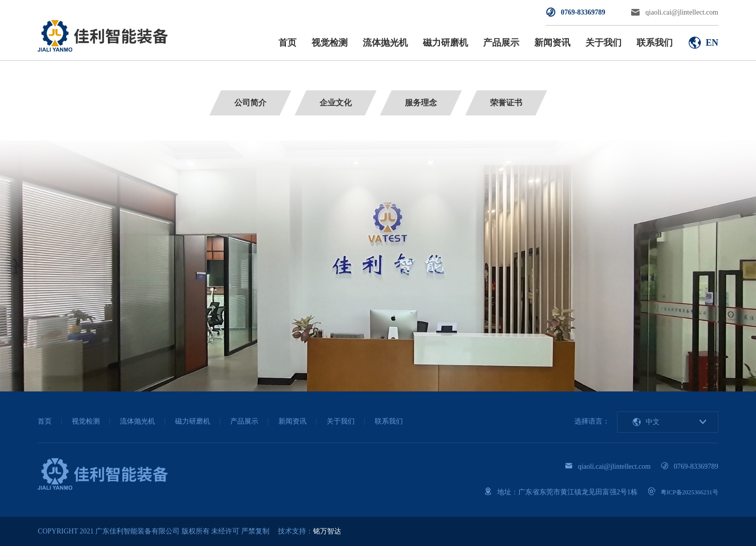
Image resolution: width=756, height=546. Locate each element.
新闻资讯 (552, 43)
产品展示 (501, 43)
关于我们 (603, 43)
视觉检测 (330, 43)
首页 (287, 43)
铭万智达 (327, 531)
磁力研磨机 (445, 43)
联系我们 (655, 43)
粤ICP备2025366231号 (690, 492)
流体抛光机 (385, 43)
